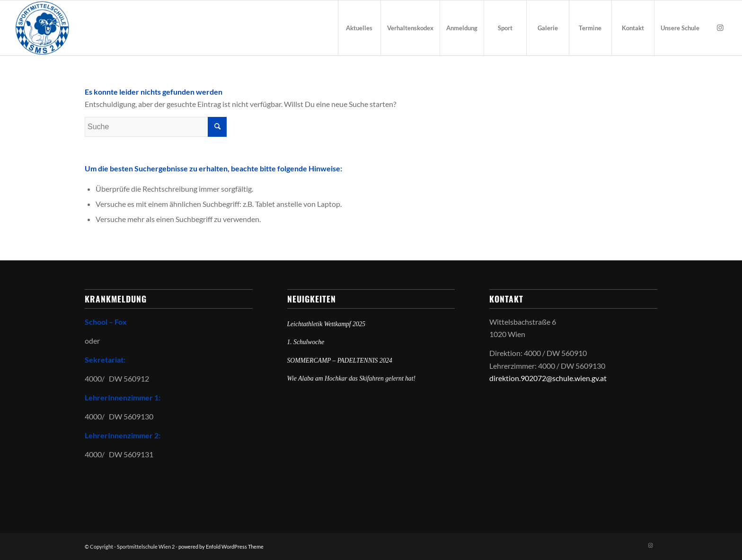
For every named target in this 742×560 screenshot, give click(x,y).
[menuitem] (359, 28)
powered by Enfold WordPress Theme (221, 547)
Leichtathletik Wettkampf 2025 (327, 324)
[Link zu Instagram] (720, 27)
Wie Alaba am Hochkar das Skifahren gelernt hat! (351, 378)
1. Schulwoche (306, 342)
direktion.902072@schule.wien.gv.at (548, 378)
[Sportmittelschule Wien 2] (42, 28)
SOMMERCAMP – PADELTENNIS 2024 (340, 360)
